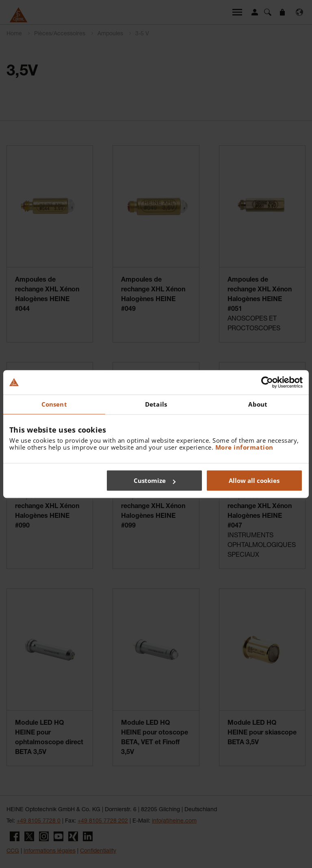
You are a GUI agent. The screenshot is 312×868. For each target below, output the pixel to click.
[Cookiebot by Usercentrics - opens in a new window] (267, 382)
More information (244, 447)
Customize (155, 480)
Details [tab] (156, 404)
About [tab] (258, 404)
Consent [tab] (54, 404)
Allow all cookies (254, 480)
